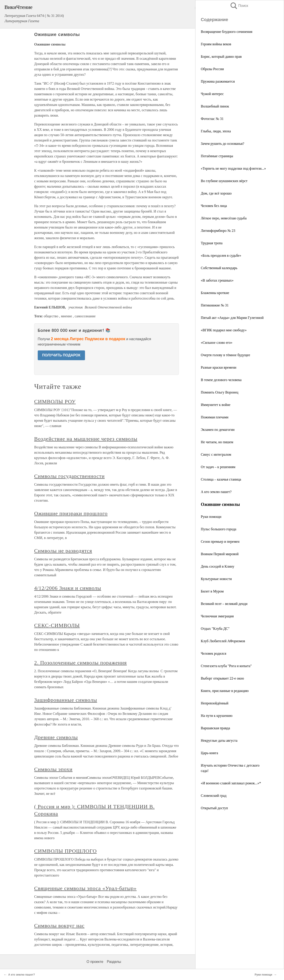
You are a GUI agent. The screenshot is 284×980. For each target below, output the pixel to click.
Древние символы (56, 737)
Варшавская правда (215, 728)
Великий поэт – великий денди (224, 604)
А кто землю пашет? (216, 492)
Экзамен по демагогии (218, 430)
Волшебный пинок (215, 106)
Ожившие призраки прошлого (71, 513)
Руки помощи (211, 517)
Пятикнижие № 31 (215, 305)
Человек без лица (214, 206)
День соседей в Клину (218, 566)
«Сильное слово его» (217, 343)
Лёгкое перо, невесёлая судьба (224, 218)
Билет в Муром (212, 591)
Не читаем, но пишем (217, 442)
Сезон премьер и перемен (220, 542)
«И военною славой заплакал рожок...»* (231, 783)
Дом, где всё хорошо (216, 193)
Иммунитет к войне (216, 405)
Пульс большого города (219, 529)
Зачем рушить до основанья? (223, 144)
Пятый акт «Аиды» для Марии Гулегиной (232, 318)
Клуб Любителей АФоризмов (223, 641)
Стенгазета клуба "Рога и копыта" (226, 666)
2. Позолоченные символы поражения (80, 663)
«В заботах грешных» (217, 280)
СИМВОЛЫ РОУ (55, 402)
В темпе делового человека (221, 380)
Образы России (212, 69)
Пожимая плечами (215, 417)
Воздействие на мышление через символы (86, 439)
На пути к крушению (217, 716)
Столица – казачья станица (221, 479)
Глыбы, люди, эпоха (216, 131)
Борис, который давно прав (221, 57)
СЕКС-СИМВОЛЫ (57, 625)
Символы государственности (69, 476)
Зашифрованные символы (66, 700)
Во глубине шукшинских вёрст (224, 181)
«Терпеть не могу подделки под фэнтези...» (233, 168)
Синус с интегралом (216, 454)
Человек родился (214, 653)
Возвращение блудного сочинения (227, 32)
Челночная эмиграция (217, 616)
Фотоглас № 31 (212, 119)
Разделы (114, 962)
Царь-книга (209, 753)
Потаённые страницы (217, 156)
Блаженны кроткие (215, 293)
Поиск (239, 6)
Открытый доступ (214, 808)
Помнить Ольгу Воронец (220, 392)
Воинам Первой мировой (220, 554)
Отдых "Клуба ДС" (215, 629)
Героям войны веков (216, 44)
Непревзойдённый (215, 703)
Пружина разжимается (218, 81)
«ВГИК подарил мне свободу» (224, 330)
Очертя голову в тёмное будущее (225, 355)
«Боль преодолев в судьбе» (221, 255)
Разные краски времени (219, 367)
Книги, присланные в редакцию (225, 691)
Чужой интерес (212, 94)
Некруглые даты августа (219, 740)
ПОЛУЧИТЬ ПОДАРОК (61, 355)
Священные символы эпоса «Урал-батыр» (85, 888)
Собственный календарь (219, 268)
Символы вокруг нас (59, 926)
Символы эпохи (53, 769)
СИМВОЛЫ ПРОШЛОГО (65, 851)
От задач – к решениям (218, 467)
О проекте (95, 962)
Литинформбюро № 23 (218, 231)
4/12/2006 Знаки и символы (68, 588)
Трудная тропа (212, 243)
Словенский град (214, 796)
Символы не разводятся (63, 551)
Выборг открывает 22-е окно (222, 678)
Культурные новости (216, 579)
